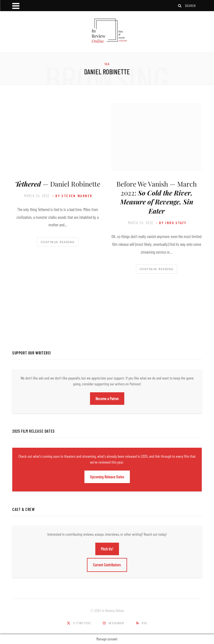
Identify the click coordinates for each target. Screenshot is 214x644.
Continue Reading (58, 242)
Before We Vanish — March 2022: (157, 197)
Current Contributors (107, 565)
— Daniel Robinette (58, 184)
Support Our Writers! (32, 353)
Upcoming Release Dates (107, 477)
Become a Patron (107, 399)
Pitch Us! (107, 549)
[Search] (180, 6)
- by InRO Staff (171, 223)
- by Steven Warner (72, 196)
